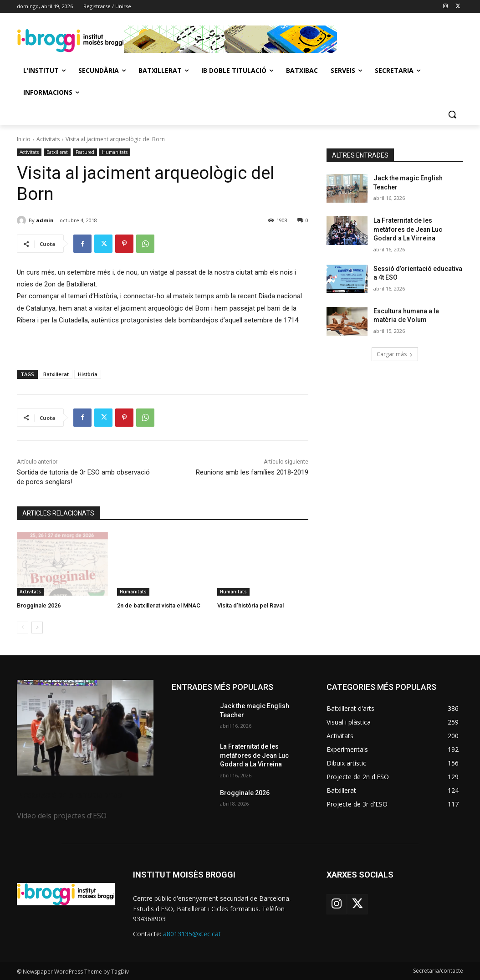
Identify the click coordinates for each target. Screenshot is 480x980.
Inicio (24, 139)
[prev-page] (23, 628)
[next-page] (37, 628)
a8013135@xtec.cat (192, 934)
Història (88, 374)
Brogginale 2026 (39, 605)
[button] (452, 114)
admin (45, 220)
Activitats (48, 139)
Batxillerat (57, 152)
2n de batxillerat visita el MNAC (159, 605)
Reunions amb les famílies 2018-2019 (252, 472)
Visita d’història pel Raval (250, 605)
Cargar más (395, 354)
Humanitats (115, 152)
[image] (85, 728)
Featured (85, 152)
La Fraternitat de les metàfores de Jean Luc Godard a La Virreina (408, 229)
